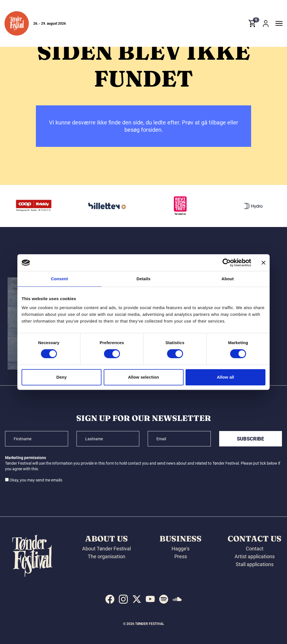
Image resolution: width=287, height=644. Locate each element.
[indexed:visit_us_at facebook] (110, 599)
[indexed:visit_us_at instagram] (123, 599)
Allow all (226, 377)
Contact (255, 549)
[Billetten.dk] (175, 206)
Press (181, 556)
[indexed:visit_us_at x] (137, 599)
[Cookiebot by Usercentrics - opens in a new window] (227, 263)
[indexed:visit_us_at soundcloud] (177, 599)
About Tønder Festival (107, 549)
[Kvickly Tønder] (102, 206)
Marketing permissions (26, 458)
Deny (62, 377)
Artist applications (255, 556)
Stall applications (255, 564)
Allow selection (144, 377)
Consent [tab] (60, 279)
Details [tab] (143, 279)
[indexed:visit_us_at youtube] (150, 599)
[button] (17, 23)
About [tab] (228, 279)
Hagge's (180, 549)
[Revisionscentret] (249, 206)
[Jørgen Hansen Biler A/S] (29, 206)
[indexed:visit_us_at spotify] (164, 599)
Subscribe (250, 439)
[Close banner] (263, 263)
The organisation (107, 556)
